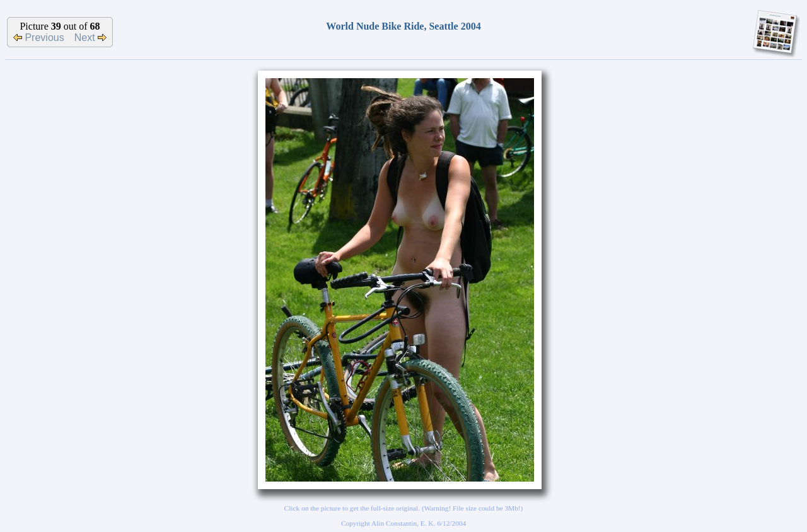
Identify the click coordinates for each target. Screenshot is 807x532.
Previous (39, 38)
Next (90, 38)
